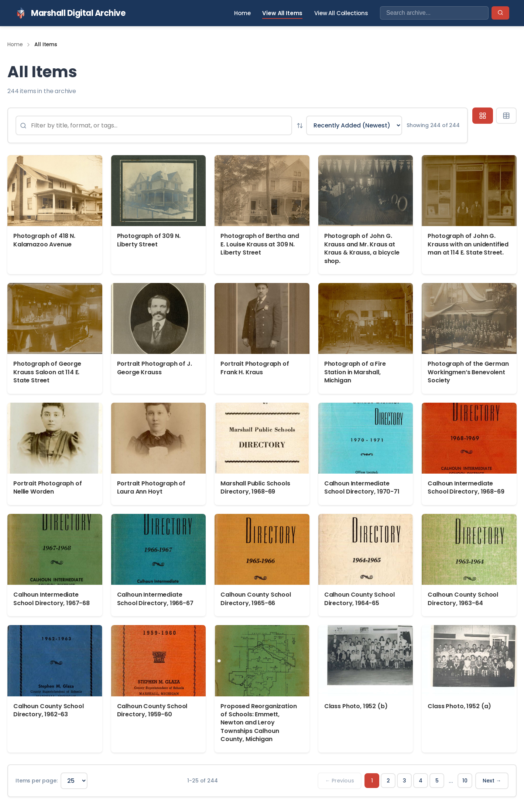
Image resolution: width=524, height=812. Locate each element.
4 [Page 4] (421, 781)
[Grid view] (483, 116)
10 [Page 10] (465, 781)
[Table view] (506, 116)
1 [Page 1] (372, 781)
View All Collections (341, 13)
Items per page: (37, 781)
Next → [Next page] (492, 781)
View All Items (282, 13)
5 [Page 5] (437, 781)
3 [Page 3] (405, 781)
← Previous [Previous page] (340, 781)
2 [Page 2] (388, 781)
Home (242, 13)
